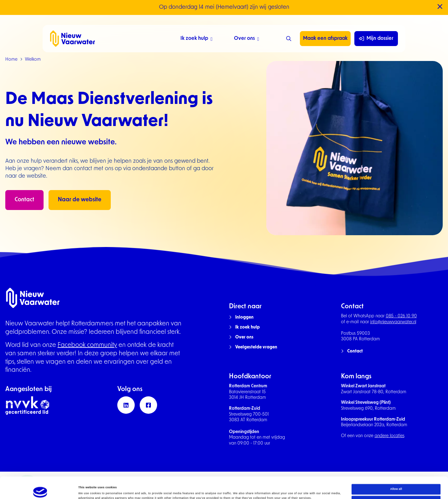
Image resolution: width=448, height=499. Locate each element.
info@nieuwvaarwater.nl (393, 322)
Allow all (396, 469)
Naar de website (80, 200)
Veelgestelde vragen (256, 347)
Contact (24, 200)
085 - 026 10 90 (401, 316)
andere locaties (390, 436)
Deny (396, 481)
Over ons (247, 39)
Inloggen (244, 317)
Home (11, 60)
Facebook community (87, 345)
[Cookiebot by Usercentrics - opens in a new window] (40, 489)
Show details (87, 489)
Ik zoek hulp (196, 39)
